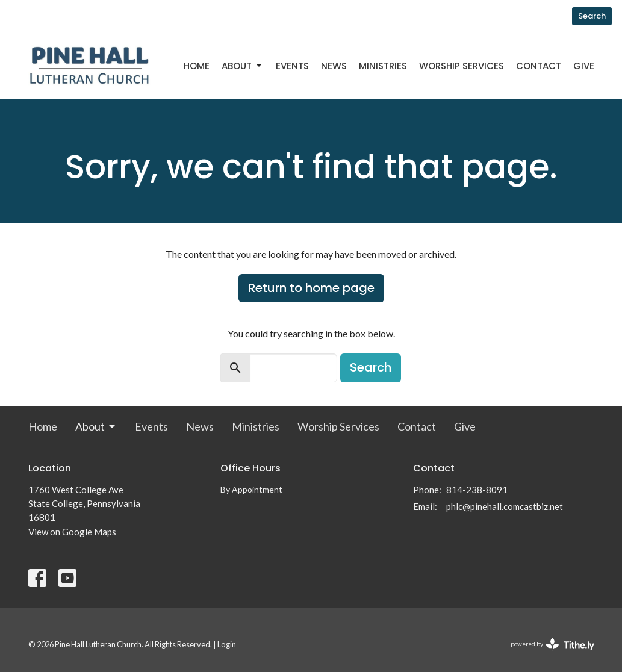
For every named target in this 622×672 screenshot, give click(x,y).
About (243, 66)
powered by (552, 645)
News (334, 66)
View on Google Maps (72, 532)
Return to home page (311, 288)
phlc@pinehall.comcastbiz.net (505, 506)
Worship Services (462, 66)
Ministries (383, 66)
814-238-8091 (477, 490)
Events (292, 66)
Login (227, 644)
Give (584, 66)
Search (592, 16)
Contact (539, 66)
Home (197, 66)
